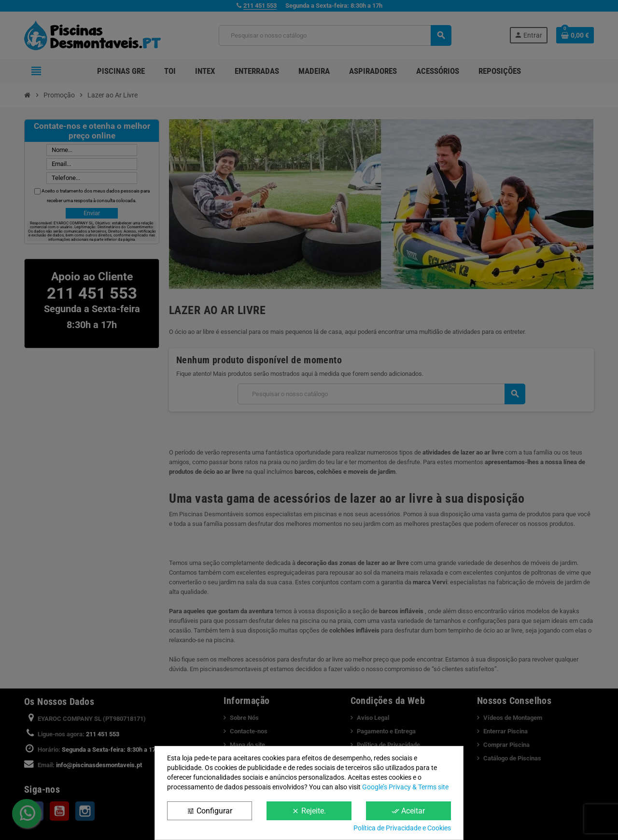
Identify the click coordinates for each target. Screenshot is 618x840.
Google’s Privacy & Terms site (405, 787)
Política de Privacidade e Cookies (402, 828)
